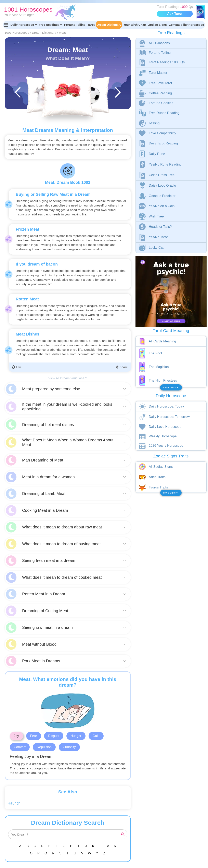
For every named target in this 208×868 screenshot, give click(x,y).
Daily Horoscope (24, 25)
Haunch (14, 803)
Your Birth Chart (135, 25)
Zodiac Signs (158, 25)
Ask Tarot (175, 14)
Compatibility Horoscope (186, 25)
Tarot (91, 25)
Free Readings (50, 25)
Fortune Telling (75, 25)
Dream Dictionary (109, 25)
